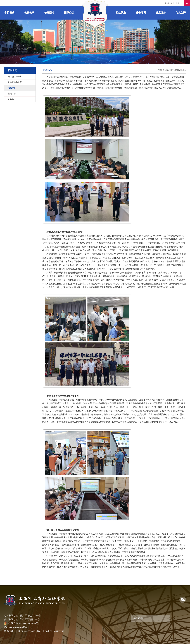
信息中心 (183, 70)
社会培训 (141, 13)
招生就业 (121, 13)
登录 (178, 3)
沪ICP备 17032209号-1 (16, 627)
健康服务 (161, 13)
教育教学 (29, 13)
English (168, 3)
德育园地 (49, 13)
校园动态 (174, 70)
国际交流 (69, 13)
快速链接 (138, 618)
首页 (168, 70)
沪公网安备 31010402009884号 (21, 623)
